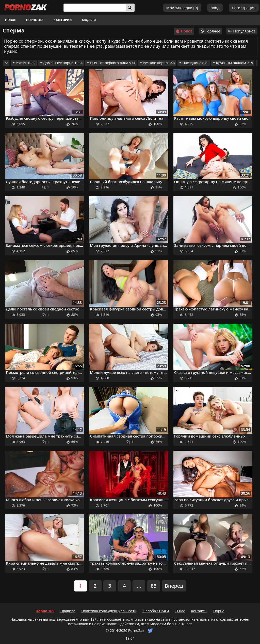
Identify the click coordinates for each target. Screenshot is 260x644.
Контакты (199, 611)
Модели (89, 20)
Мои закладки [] (182, 8)
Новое (11, 20)
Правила (68, 611)
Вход (215, 8)
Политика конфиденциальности (109, 611)
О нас (180, 611)
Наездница (194, 63)
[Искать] (130, 8)
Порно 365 (35, 20)
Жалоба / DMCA (156, 611)
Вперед (174, 586)
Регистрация (244, 8)
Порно (219, 611)
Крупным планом (233, 63)
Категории (63, 20)
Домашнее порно (61, 63)
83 (154, 586)
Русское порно (157, 63)
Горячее (210, 31)
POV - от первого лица (111, 63)
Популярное (242, 31)
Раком (24, 63)
